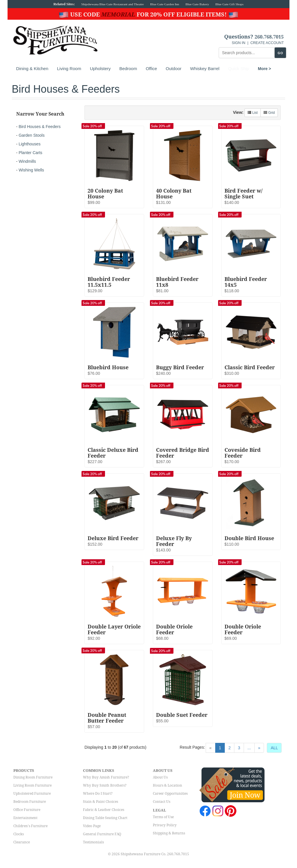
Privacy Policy (165, 825)
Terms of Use (163, 817)
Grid (269, 113)
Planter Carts (30, 153)
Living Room (69, 68)
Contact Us (162, 802)
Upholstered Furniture (32, 794)
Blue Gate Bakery (197, 4)
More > (235, 69)
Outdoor (173, 68)
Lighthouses (30, 144)
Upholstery (100, 68)
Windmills (27, 161)
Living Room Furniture (32, 785)
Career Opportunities (170, 794)
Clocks (19, 834)
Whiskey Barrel (205, 68)
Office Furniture (27, 810)
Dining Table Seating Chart (105, 818)
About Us (160, 777)
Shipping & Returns (169, 833)
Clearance (22, 842)
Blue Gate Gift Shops (229, 4)
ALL (274, 748)
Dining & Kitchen (32, 68)
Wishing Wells (31, 170)
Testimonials (93, 842)
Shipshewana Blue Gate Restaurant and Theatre (113, 4)
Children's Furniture (30, 826)
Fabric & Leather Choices (104, 810)
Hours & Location (167, 785)
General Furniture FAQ (102, 834)
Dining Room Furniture (33, 777)
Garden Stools (32, 135)
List (253, 113)
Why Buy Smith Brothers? (105, 785)
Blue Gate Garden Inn (165, 4)
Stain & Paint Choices (100, 802)
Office (151, 68)
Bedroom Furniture (30, 802)
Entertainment (25, 818)
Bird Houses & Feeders (40, 127)
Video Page (92, 826)
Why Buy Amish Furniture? (106, 777)
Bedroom (128, 68)
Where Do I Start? (98, 794)
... (249, 748)
